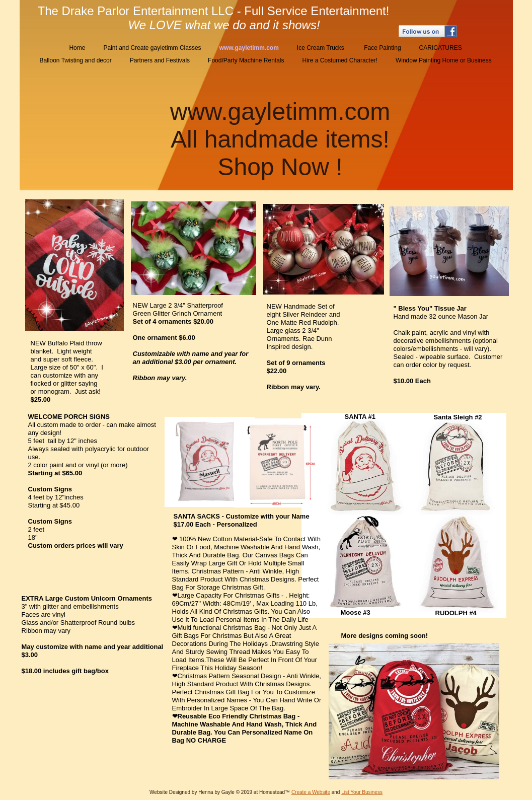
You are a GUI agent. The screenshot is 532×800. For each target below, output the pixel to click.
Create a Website (311, 792)
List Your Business (362, 792)
